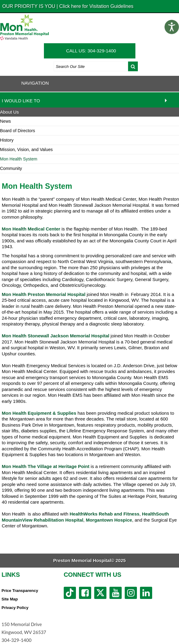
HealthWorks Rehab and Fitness (104, 514)
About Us (9, 112)
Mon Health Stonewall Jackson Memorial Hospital (56, 336)
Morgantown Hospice (109, 520)
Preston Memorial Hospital (57, 294)
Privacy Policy (15, 608)
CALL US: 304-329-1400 (91, 51)
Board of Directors (18, 131)
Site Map (10, 599)
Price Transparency (20, 591)
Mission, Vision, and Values (26, 150)
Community (11, 168)
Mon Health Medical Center (31, 229)
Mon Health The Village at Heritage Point (46, 466)
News (5, 121)
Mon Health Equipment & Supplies (39, 413)
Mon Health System (19, 159)
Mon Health (15, 294)
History (7, 140)
